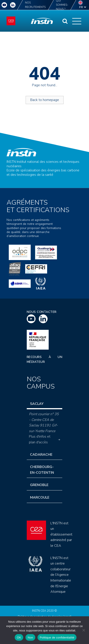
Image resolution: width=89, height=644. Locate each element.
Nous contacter (42, 312)
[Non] (84, 630)
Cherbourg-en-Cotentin (42, 470)
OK (19, 638)
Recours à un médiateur (44, 359)
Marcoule (40, 497)
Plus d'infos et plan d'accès (44, 439)
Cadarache (41, 455)
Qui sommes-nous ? (62, 5)
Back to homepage (45, 100)
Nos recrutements (35, 5)
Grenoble (39, 485)
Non (30, 638)
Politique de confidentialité (57, 638)
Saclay (37, 404)
